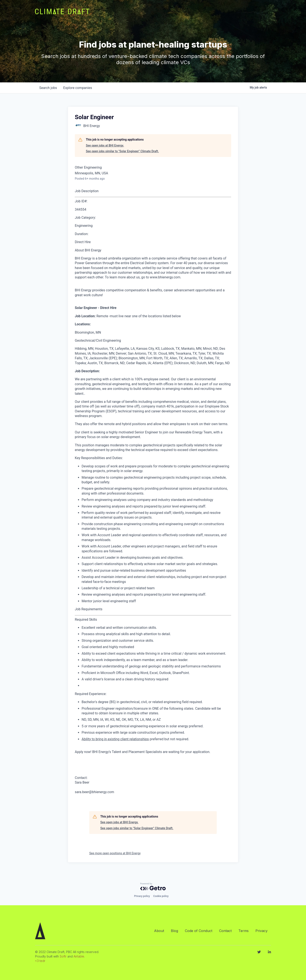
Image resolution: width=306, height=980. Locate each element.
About (159, 931)
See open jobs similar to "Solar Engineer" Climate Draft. (122, 151)
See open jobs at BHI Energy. (105, 145)
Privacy (261, 931)
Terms (244, 931)
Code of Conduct (199, 931)
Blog (174, 931)
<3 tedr (40, 961)
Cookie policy (161, 896)
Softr (63, 956)
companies (78, 88)
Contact (225, 931)
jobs (48, 88)
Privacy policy (142, 896)
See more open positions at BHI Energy (115, 853)
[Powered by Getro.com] (153, 887)
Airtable (79, 956)
